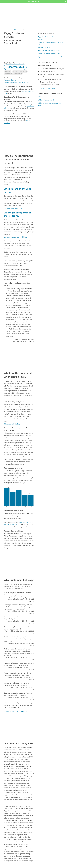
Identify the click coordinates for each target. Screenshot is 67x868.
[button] (65, 2)
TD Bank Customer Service (47, 97)
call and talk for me (25, 522)
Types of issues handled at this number (51, 57)
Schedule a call (24, 83)
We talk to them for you (12, 80)
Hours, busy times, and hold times (49, 54)
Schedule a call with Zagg (12, 424)
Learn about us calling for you (14, 208)
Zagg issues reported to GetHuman (15, 712)
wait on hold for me (10, 525)
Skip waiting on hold (10, 83)
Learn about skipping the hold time (15, 237)
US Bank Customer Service (47, 100)
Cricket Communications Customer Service (49, 104)
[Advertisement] (19, 139)
